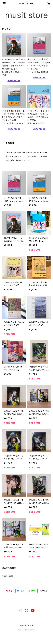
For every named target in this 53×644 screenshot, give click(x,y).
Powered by (27, 630)
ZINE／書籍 (8, 576)
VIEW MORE (14, 80)
